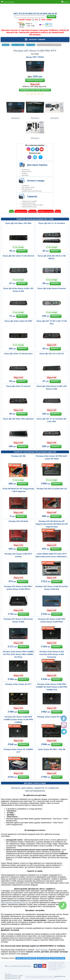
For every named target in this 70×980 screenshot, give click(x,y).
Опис (11, 211)
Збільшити (15, 109)
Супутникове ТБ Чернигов (57, 964)
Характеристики (21, 211)
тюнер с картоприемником (26, 958)
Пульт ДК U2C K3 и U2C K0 (52, 354)
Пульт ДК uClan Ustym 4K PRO (18, 321)
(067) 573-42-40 (20, 14)
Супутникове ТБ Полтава (56, 962)
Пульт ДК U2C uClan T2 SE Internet (18, 256)
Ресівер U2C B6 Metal (18, 521)
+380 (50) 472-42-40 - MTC (13, 977)
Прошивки (32, 211)
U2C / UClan (38, 57)
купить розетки (43, 958)
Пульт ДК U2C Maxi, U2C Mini (18, 223)
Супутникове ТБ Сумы (55, 968)
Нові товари (47, 20)
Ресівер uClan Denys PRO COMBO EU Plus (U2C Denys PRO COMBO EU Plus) (18, 654)
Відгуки (58, 211)
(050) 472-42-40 (35, 14)
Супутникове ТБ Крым (55, 965)
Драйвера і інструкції (46, 211)
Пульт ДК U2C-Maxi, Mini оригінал (18, 419)
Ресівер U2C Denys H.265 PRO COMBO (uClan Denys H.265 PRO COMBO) (18, 719)
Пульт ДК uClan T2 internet (18, 386)
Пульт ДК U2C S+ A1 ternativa (52, 223)
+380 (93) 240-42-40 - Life (12, 978)
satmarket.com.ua (60, 976)
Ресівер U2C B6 (18, 456)
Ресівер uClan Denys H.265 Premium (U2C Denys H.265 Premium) (52, 654)
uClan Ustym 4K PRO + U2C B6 (52, 749)
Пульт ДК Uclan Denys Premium (52, 288)
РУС (42, 25)
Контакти (65, 2)
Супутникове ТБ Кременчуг (57, 967)
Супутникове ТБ (53, 970)
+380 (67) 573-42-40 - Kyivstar (14, 975)
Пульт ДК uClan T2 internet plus (18, 354)
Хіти (36, 20)
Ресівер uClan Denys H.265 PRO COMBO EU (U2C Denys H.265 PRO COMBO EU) (52, 687)
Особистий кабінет (8, 2)
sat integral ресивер (57, 958)
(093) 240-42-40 (50, 14)
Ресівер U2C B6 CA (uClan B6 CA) (52, 489)
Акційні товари (25, 20)
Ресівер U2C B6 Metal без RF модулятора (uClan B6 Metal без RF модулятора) (52, 524)
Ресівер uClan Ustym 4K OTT (18, 684)
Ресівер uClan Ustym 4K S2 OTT (52, 717)
